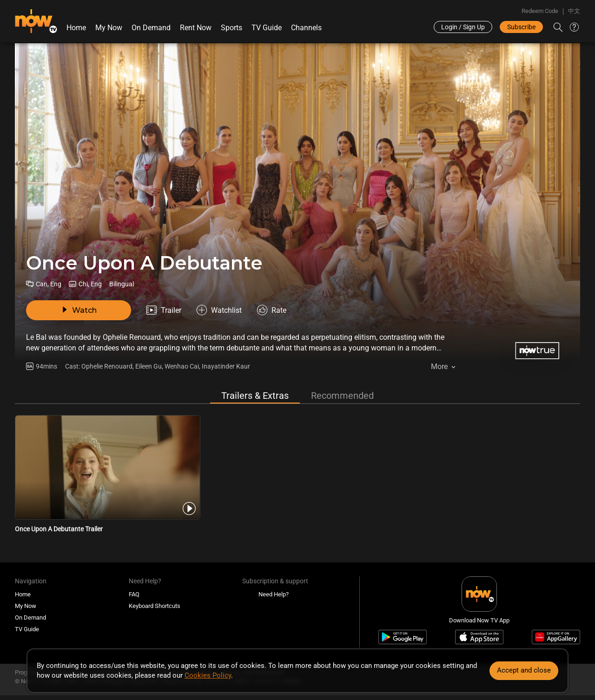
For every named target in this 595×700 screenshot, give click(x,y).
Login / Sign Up (463, 27)
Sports (231, 28)
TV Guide (267, 28)
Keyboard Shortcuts (155, 606)
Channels (306, 28)
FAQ (134, 594)
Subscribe (521, 27)
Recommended (342, 396)
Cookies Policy (208, 675)
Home (76, 28)
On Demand (151, 28)
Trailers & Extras (255, 396)
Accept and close (524, 670)
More (439, 367)
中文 (574, 11)
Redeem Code (540, 11)
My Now (109, 28)
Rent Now (196, 28)
